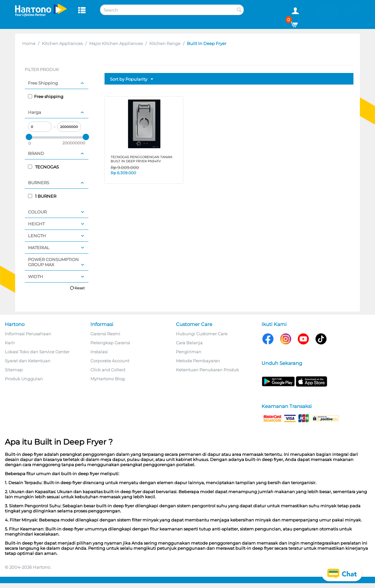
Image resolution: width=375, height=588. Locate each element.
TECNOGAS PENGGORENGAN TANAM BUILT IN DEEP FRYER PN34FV (142, 159)
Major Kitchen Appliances (116, 43)
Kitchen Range (165, 43)
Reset (80, 288)
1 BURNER (42, 196)
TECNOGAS (43, 167)
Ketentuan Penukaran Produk (207, 370)
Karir (10, 343)
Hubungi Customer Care (202, 334)
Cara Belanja (189, 343)
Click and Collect (108, 370)
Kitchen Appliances (62, 43)
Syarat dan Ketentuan (28, 361)
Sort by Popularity (132, 79)
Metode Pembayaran (198, 361)
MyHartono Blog (108, 379)
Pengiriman (189, 352)
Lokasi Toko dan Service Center (37, 352)
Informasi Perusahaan (28, 334)
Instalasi (99, 352)
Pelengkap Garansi (110, 343)
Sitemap (14, 370)
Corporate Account (110, 361)
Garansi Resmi (105, 334)
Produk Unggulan (24, 379)
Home (29, 43)
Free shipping (46, 96)
